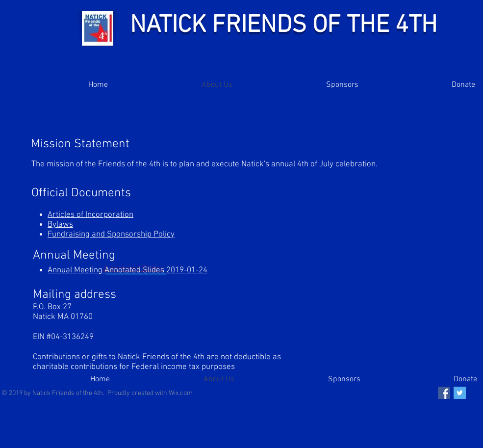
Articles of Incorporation (90, 215)
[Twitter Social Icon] (460, 393)
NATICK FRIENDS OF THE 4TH (284, 26)
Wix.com (181, 393)
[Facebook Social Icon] (444, 393)
